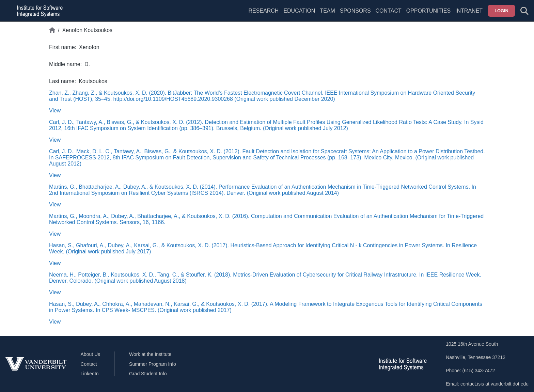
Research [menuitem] (263, 11)
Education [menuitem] (299, 11)
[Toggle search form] (524, 11)
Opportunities (428, 11)
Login (501, 11)
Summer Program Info (153, 364)
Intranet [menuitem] (469, 11)
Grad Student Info (148, 374)
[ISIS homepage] (38, 11)
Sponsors (355, 11)
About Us (91, 354)
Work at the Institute (150, 354)
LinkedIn (90, 374)
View (55, 111)
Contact (389, 11)
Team (327, 11)
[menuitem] (327, 15)
